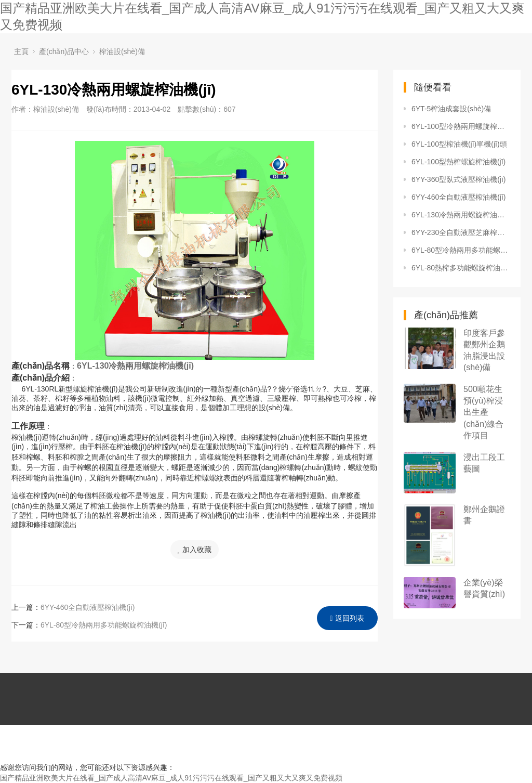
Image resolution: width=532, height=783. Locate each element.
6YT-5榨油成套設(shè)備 (451, 109)
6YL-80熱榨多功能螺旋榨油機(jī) (461, 268)
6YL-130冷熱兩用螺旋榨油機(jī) (461, 215)
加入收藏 (195, 550)
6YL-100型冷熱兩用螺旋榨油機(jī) (461, 126)
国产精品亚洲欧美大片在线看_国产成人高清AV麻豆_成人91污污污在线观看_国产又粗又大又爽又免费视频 (171, 778)
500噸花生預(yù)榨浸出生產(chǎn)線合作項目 (483, 412)
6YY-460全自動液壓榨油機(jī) (88, 607)
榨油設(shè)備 (122, 51)
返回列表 (347, 618)
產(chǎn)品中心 (64, 51)
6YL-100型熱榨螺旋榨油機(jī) (458, 162)
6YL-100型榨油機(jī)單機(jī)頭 (459, 144)
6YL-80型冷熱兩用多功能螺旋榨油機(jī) (104, 625)
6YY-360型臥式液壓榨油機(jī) (459, 179)
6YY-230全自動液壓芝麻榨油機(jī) (461, 232)
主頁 (21, 51)
